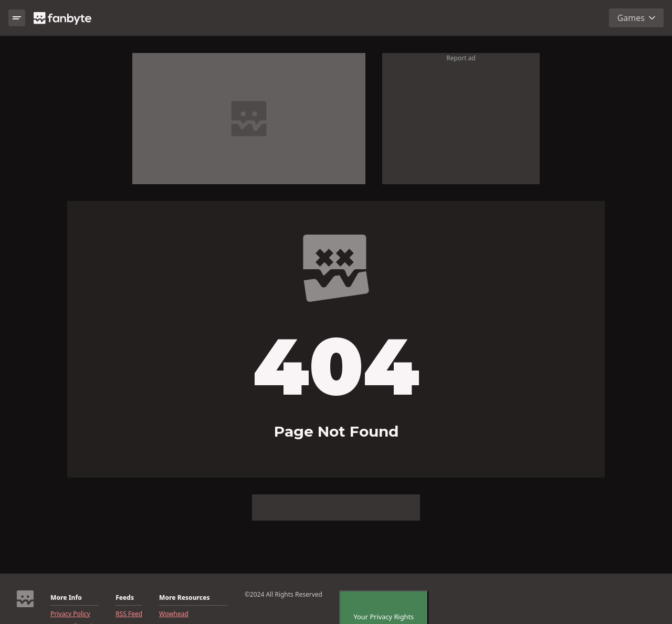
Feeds (125, 598)
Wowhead (174, 614)
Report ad (461, 58)
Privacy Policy (70, 614)
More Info (66, 598)
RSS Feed (129, 614)
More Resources (184, 598)
